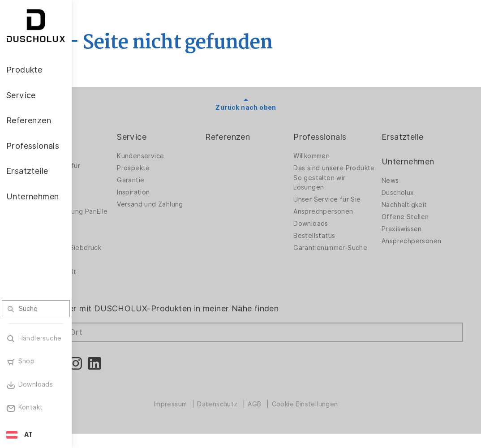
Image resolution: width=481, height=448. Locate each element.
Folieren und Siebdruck (109, 257)
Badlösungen (110, 187)
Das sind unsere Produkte (343, 170)
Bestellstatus (338, 243)
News (402, 181)
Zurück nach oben (276, 108)
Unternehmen (420, 162)
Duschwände (110, 156)
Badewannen (110, 199)
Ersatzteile (414, 137)
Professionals (344, 137)
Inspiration (182, 192)
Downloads (335, 231)
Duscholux (410, 193)
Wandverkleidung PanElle (117, 214)
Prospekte (182, 168)
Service (180, 137)
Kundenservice (189, 156)
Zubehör (103, 231)
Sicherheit (106, 274)
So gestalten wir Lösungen (344, 190)
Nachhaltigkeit (417, 205)
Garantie (179, 180)
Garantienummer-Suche (345, 257)
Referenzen (264, 137)
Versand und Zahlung (199, 204)
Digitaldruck (108, 243)
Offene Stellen (417, 217)
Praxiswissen (414, 229)
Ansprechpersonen (347, 219)
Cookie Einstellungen (335, 418)
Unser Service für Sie (351, 207)
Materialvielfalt (113, 286)
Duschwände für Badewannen (115, 170)
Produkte (107, 137)
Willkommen (336, 156)
